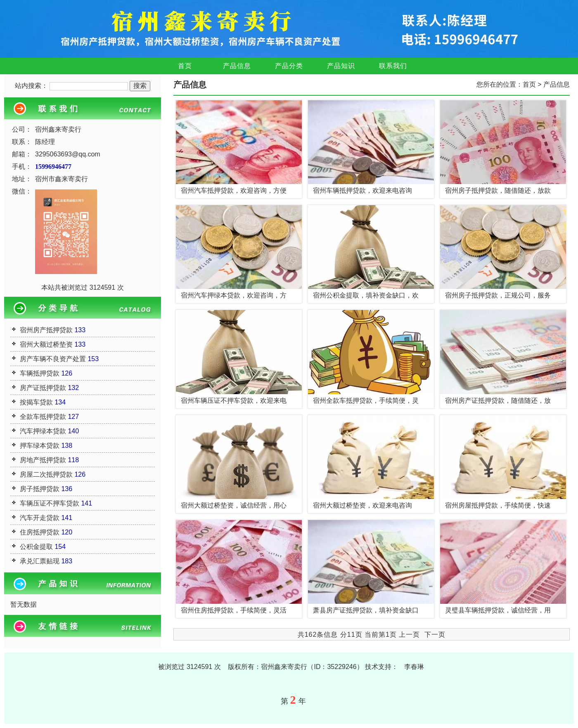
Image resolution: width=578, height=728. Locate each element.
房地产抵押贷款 (43, 460)
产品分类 (289, 66)
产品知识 (341, 66)
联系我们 (393, 66)
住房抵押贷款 (40, 532)
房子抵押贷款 (40, 489)
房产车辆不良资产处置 (53, 359)
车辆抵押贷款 (40, 373)
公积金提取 (36, 547)
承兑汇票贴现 (40, 561)
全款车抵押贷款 (43, 417)
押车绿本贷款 (40, 446)
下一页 (435, 635)
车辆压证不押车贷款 (50, 503)
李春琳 (414, 667)
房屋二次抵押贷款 (46, 474)
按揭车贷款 (36, 402)
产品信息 (237, 66)
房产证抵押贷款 (43, 388)
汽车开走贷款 (40, 518)
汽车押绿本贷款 (43, 431)
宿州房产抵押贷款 (46, 330)
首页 (185, 66)
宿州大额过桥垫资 (46, 344)
